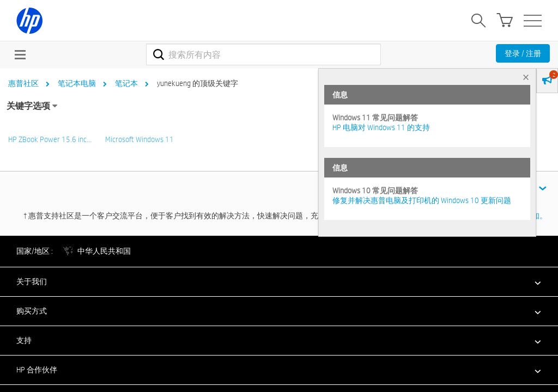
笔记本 (126, 83)
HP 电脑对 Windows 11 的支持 (381, 127)
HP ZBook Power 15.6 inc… (50, 139)
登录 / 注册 (523, 53)
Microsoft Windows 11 (139, 139)
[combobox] (263, 54)
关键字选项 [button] (28, 106)
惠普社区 (23, 83)
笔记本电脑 (77, 83)
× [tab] (526, 77)
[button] (279, 281)
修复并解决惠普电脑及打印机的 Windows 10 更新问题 (422, 200)
